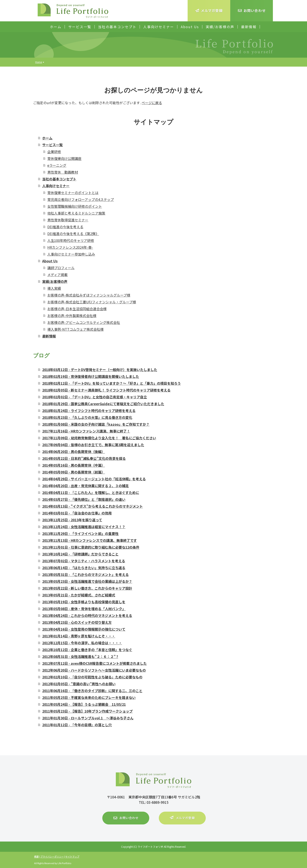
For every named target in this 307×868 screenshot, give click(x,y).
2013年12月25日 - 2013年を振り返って (72, 520)
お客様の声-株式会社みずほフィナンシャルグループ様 (89, 295)
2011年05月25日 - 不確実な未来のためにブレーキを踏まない (89, 697)
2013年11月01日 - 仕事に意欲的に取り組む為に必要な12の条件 (91, 547)
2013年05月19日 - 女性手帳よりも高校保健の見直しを (84, 602)
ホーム (56, 27)
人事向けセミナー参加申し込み (71, 254)
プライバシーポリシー (52, 856)
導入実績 (54, 288)
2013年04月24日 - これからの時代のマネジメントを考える (87, 615)
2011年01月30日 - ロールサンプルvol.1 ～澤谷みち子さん (88, 718)
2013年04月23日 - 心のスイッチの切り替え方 (77, 622)
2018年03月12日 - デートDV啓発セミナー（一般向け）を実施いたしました (100, 370)
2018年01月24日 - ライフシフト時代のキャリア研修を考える (89, 411)
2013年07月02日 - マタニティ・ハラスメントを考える (84, 561)
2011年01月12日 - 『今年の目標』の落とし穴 (77, 725)
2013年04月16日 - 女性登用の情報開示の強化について (84, 629)
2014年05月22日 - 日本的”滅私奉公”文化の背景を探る (84, 458)
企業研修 (54, 152)
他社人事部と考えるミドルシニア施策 (76, 213)
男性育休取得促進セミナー (68, 220)
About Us (190, 27)
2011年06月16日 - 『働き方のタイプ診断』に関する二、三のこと (92, 691)
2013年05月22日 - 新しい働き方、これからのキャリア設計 (87, 588)
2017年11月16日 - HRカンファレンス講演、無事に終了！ (86, 431)
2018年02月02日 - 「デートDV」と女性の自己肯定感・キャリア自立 (95, 397)
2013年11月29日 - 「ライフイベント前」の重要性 (80, 533)
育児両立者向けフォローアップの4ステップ (81, 199)
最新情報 (249, 27)
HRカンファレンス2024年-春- (70, 247)
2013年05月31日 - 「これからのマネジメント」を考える (85, 574)
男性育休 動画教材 (63, 172)
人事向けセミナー (159, 27)
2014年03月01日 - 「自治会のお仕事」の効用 (77, 513)
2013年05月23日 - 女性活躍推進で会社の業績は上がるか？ (87, 581)
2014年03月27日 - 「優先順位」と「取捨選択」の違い (84, 499)
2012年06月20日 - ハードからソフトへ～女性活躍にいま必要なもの (94, 670)
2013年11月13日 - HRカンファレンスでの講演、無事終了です (90, 540)
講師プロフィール (61, 268)
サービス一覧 (80, 27)
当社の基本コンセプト (117, 27)
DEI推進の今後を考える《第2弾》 (73, 234)
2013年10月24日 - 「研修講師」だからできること (80, 554)
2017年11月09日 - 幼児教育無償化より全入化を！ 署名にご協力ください (99, 438)
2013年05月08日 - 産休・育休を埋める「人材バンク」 (84, 609)
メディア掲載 (57, 275)
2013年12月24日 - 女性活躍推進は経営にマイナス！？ (84, 527)
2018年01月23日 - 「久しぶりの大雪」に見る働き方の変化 (87, 417)
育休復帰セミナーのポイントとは (73, 193)
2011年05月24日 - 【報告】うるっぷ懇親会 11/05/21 (84, 704)
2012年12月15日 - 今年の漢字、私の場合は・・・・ (82, 643)
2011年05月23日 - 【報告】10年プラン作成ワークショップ (87, 711)
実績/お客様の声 (220, 27)
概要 (36, 856)
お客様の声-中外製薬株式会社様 (72, 316)
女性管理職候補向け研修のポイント (75, 206)
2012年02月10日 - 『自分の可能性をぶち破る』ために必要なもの (92, 677)
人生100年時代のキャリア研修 (71, 240)
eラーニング (57, 165)
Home (39, 62)
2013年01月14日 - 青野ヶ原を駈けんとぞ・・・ (79, 636)
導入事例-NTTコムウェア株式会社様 (75, 329)
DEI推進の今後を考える (65, 227)
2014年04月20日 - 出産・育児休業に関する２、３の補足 (85, 486)
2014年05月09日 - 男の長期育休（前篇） (74, 472)
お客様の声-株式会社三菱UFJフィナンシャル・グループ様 (92, 302)
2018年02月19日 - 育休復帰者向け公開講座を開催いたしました (91, 376)
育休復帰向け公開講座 (64, 158)
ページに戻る (152, 103)
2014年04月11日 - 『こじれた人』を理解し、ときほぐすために (91, 492)
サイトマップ (72, 856)
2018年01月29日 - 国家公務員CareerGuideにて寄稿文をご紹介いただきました (103, 404)
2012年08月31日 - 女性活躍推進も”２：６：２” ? (80, 656)
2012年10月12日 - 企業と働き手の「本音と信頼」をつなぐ (87, 650)
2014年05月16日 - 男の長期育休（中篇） (74, 465)
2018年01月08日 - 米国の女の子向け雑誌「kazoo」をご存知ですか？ (96, 424)
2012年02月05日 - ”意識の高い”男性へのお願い (79, 684)
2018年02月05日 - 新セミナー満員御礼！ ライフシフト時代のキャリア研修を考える (106, 390)
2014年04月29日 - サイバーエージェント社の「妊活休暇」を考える (94, 479)
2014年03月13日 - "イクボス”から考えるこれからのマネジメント (93, 506)
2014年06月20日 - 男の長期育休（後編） (74, 452)
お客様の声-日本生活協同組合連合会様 (77, 309)
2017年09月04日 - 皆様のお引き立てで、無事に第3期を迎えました (93, 445)
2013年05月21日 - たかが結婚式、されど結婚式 (79, 595)
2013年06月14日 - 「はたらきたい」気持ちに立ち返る (84, 568)
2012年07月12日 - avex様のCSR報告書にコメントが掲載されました (94, 663)
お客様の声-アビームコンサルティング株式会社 (84, 322)
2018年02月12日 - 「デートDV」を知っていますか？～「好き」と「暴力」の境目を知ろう (112, 383)
